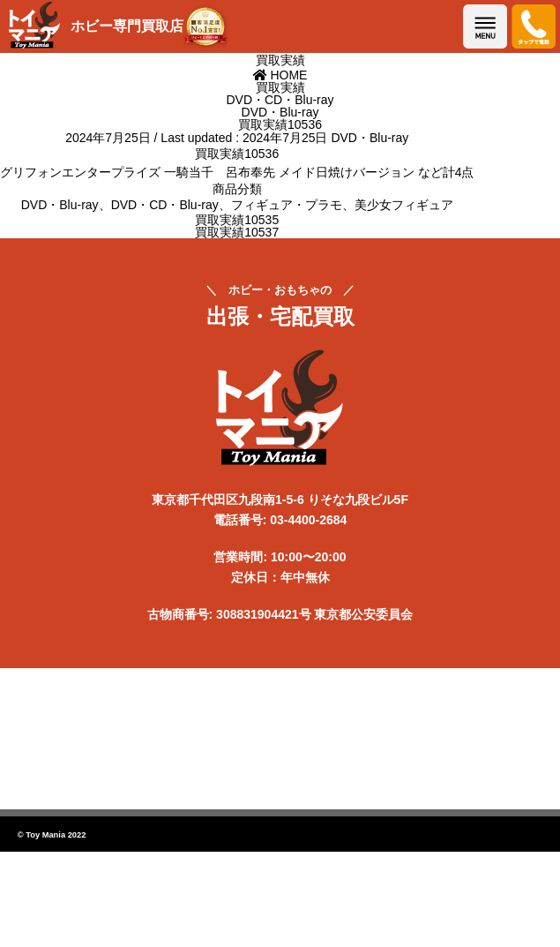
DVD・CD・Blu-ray (165, 205)
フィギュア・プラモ (287, 205)
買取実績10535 (237, 220)
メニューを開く (485, 26)
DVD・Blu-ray (370, 138)
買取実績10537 (237, 232)
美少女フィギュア (404, 205)
